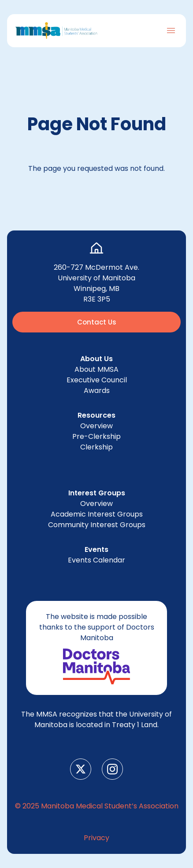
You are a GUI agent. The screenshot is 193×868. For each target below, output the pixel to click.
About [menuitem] (96, 369)
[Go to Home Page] (56, 31)
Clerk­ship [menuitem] (96, 447)
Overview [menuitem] (96, 426)
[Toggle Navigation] (171, 30)
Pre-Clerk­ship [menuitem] (96, 436)
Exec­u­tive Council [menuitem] (97, 380)
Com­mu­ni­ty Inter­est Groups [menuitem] (97, 525)
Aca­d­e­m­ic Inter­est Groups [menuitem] (97, 514)
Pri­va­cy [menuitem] (96, 838)
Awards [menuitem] (97, 391)
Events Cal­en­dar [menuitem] (96, 560)
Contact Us (97, 322)
